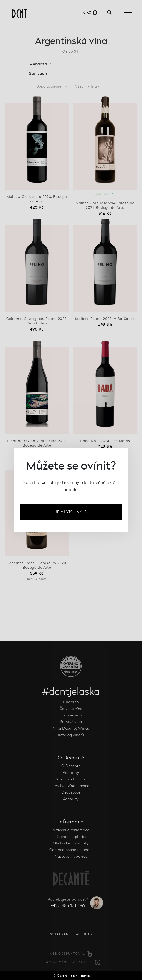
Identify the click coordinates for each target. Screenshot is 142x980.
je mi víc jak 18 (71, 512)
